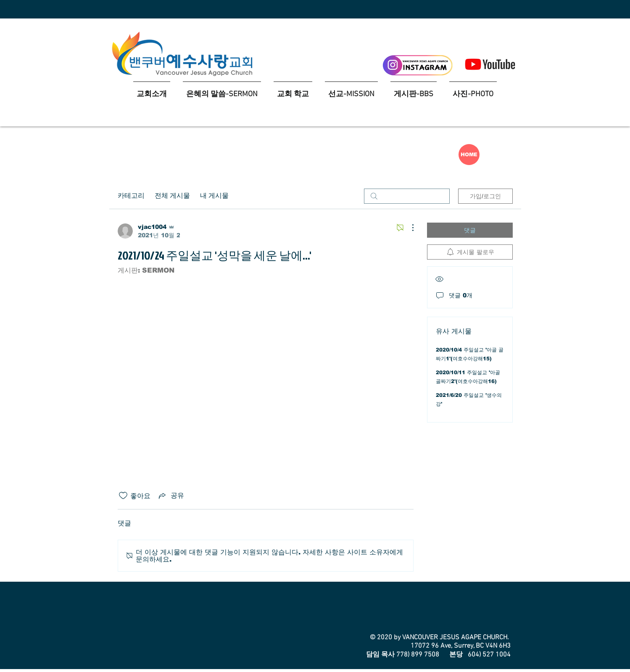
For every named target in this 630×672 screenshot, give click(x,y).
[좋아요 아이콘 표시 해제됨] (123, 496)
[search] (407, 196)
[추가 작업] (409, 228)
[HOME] (469, 155)
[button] (293, 91)
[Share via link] (171, 496)
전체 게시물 (172, 196)
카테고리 (131, 196)
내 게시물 (214, 196)
